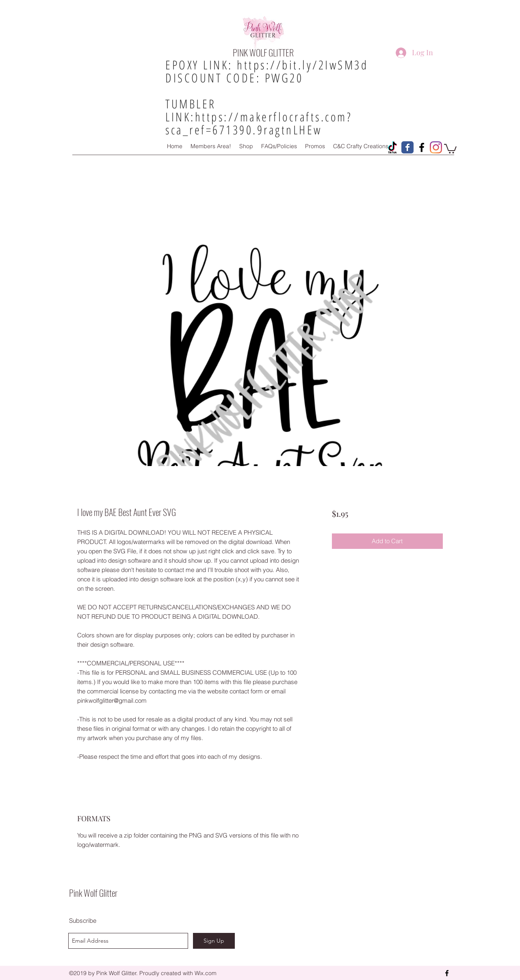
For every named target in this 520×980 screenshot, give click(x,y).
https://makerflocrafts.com (271, 117)
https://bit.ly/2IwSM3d (302, 65)
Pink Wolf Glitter (93, 893)
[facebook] (447, 973)
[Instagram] (436, 147)
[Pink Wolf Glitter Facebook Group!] (422, 147)
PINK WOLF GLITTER (263, 52)
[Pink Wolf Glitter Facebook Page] (407, 147)
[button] (450, 148)
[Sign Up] (214, 941)
